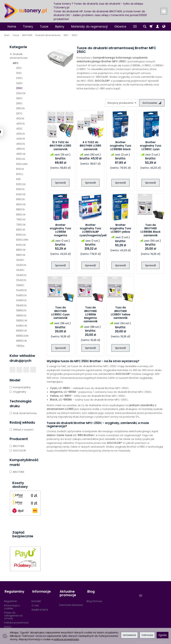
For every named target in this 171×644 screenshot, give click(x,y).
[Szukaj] (145, 27)
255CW (21, 93)
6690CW (22, 331)
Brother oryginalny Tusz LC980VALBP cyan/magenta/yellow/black (99, 230)
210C (19, 68)
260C (19, 98)
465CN (20, 144)
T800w (20, 346)
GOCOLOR (18, 450)
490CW (21, 154)
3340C (20, 270)
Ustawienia (129, 635)
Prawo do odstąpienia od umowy (13, 614)
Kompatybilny (20, 387)
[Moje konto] (157, 27)
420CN (20, 124)
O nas (35, 604)
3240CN (21, 265)
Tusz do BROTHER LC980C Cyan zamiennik (60, 313)
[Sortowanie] (152, 103)
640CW (21, 194)
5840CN (21, 305)
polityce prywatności (66, 639)
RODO (8, 625)
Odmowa (147, 635)
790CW (21, 219)
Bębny (60, 27)
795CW (21, 225)
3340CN (21, 275)
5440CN (21, 290)
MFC (16, 63)
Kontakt (36, 600)
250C (19, 88)
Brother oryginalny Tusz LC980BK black (120, 146)
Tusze (44, 27)
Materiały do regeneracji (89, 27)
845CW (21, 245)
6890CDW (22, 336)
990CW (21, 255)
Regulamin (11, 600)
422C (19, 129)
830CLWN (22, 240)
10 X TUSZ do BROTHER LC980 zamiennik (60, 146)
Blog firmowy (94, 600)
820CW (21, 230)
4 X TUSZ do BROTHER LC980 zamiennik (90, 146)
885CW (21, 250)
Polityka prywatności (16, 621)
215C (19, 73)
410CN (20, 118)
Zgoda (163, 635)
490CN (20, 149)
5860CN (21, 310)
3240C (20, 260)
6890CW (22, 341)
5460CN (21, 295)
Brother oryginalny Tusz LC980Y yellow (120, 229)
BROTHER (17, 446)
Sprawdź (60, 183)
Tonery (28, 27)
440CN (20, 139)
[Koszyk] (151, 27)
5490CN (21, 300)
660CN (20, 199)
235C (19, 78)
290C (19, 103)
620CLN (21, 184)
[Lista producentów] (121, 103)
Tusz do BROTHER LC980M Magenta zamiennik (91, 315)
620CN (20, 189)
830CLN (21, 235)
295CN (20, 108)
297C (19, 113)
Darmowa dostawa (71, 603)
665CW (21, 204)
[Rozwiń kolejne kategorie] (135, 27)
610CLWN (22, 164)
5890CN (21, 315)
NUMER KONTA (40, 608)
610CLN (20, 159)
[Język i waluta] (164, 27)
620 (18, 179)
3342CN (21, 280)
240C (19, 83)
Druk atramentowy (23, 413)
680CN (20, 209)
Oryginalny (18, 392)
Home (12, 27)
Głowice (120, 27)
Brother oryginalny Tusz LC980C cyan (151, 146)
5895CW (22, 320)
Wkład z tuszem (22, 430)
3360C (20, 285)
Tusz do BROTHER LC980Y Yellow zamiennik (121, 313)
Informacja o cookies (12, 605)
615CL (20, 174)
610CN (20, 169)
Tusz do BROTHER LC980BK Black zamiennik (151, 230)
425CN (20, 134)
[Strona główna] (26, 11)
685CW (21, 214)
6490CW (22, 326)
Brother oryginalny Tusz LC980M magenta (60, 230)
